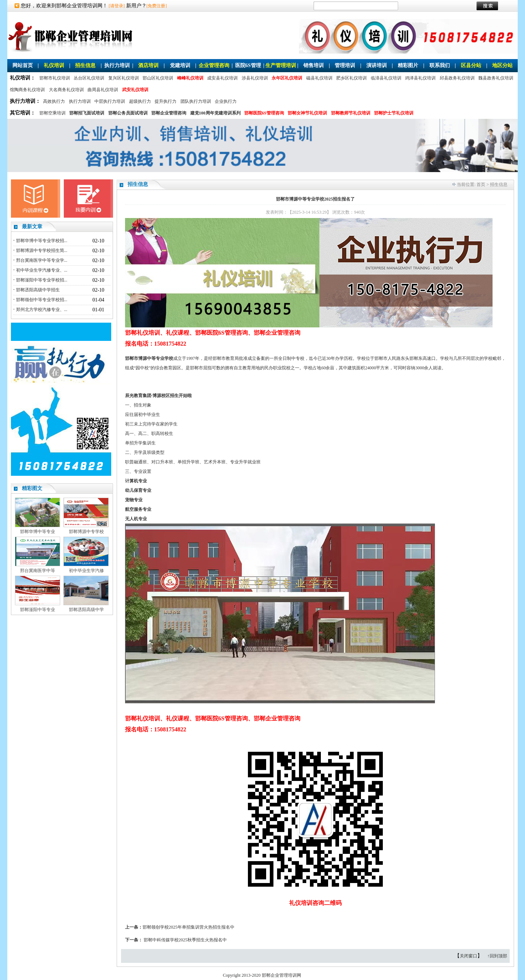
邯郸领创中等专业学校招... (42, 300)
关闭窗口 (468, 956)
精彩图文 (32, 488)
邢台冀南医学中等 (38, 571)
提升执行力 (166, 101)
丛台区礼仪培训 (89, 78)
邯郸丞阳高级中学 (86, 610)
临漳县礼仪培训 (386, 78)
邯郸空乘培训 (52, 113)
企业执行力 (226, 101)
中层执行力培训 (110, 101)
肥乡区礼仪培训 (351, 78)
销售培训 (314, 65)
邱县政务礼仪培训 (457, 78)
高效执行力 (54, 101)
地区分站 (502, 65)
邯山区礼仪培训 (158, 78)
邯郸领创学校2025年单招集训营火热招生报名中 (188, 927)
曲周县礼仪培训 (103, 90)
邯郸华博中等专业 (38, 532)
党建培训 (180, 65)
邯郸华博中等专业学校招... (42, 241)
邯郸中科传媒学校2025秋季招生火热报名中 (185, 940)
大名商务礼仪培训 (66, 90)
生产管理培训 (281, 65)
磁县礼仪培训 (319, 78)
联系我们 (440, 65)
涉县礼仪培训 (255, 78)
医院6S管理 (248, 65)
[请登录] (117, 6)
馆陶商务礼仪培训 (27, 90)
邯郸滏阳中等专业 (38, 610)
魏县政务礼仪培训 (496, 78)
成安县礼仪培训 (222, 78)
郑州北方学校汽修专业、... (42, 310)
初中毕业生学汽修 (86, 571)
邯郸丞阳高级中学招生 (38, 290)
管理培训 (345, 65)
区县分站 (471, 65)
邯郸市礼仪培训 (55, 78)
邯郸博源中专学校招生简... (42, 250)
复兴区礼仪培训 (124, 78)
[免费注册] (157, 6)
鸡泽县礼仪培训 (420, 78)
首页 (481, 184)
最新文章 (32, 227)
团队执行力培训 (196, 101)
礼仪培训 (54, 65)
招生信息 (85, 65)
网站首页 (23, 65)
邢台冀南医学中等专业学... (42, 260)
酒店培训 (148, 65)
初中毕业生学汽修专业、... (42, 270)
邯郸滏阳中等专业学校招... (42, 280)
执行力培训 (117, 65)
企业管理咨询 (214, 65)
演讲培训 (377, 65)
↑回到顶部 (497, 956)
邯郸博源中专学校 (86, 532)
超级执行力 (140, 101)
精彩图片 (408, 65)
